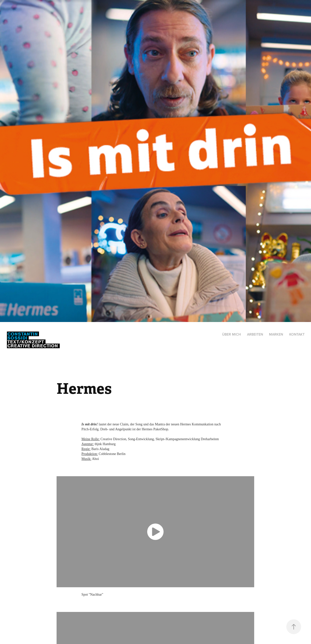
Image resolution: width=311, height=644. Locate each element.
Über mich (231, 334)
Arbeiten (255, 334)
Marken (276, 334)
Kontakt (297, 334)
